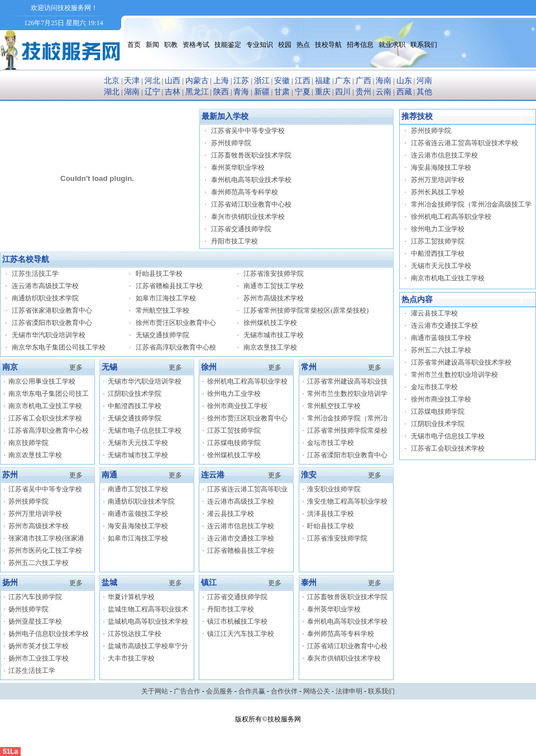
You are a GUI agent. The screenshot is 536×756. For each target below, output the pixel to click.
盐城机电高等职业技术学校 (148, 621)
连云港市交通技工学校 (241, 538)
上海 (221, 81)
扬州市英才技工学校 (39, 646)
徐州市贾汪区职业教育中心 (176, 323)
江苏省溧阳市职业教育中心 (52, 323)
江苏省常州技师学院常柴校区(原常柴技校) (306, 310)
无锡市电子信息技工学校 (145, 430)
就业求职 (392, 45)
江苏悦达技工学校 (135, 634)
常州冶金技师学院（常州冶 (347, 418)
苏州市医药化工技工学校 (45, 551)
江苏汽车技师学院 (35, 597)
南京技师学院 (28, 443)
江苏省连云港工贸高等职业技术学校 (465, 143)
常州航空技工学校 (162, 310)
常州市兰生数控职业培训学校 (454, 375)
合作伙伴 (284, 691)
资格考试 (196, 45)
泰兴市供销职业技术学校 (248, 217)
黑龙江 (197, 92)
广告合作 (187, 691)
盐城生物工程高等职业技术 (148, 609)
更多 (76, 367)
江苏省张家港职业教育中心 (52, 310)
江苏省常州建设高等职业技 (347, 381)
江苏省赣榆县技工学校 (169, 286)
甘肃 (282, 92)
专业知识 (260, 45)
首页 (134, 45)
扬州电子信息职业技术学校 (49, 634)
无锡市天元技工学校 (138, 443)
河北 (152, 81)
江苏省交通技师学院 (241, 229)
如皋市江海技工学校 (166, 298)
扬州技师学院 (28, 609)
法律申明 (349, 691)
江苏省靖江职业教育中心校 (251, 204)
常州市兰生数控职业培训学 (347, 394)
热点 (303, 45)
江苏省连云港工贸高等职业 (247, 489)
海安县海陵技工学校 (138, 526)
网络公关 (317, 691)
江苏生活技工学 (35, 274)
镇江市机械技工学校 (237, 621)
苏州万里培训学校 (35, 514)
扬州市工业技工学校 (39, 658)
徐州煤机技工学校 (270, 323)
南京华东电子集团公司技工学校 (59, 347)
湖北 (112, 92)
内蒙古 (197, 81)
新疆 (262, 92)
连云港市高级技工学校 (45, 286)
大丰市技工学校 (131, 658)
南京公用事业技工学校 (42, 381)
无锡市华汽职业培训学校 (49, 335)
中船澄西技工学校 (135, 406)
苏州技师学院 (231, 143)
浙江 (262, 81)
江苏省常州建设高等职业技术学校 (461, 362)
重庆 (323, 92)
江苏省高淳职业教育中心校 (176, 347)
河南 (424, 81)
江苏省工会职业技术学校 (45, 418)
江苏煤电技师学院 (234, 443)
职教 (171, 45)
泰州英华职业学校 (238, 168)
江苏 (241, 81)
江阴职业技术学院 (135, 394)
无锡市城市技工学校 (274, 335)
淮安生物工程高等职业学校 (347, 501)
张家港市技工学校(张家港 (46, 538)
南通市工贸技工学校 (274, 286)
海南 (384, 81)
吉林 (173, 92)
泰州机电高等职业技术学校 (251, 180)
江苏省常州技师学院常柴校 (347, 430)
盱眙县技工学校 (159, 274)
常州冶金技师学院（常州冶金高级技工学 (471, 204)
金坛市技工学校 (331, 443)
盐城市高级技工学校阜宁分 (148, 646)
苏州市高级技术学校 (274, 298)
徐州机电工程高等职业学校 (247, 381)
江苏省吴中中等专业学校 (248, 131)
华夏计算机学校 (131, 597)
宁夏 (303, 92)
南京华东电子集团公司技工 (49, 394)
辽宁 (152, 92)
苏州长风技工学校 (438, 192)
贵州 (363, 92)
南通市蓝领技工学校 (138, 514)
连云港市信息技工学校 (241, 526)
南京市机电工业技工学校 (45, 406)
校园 (285, 45)
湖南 (132, 92)
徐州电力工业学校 (234, 394)
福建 (323, 81)
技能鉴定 (228, 45)
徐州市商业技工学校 (237, 406)
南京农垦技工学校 (270, 347)
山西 (173, 81)
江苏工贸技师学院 (234, 430)
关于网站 (155, 691)
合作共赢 (252, 691)
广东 (343, 81)
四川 (343, 92)
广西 (363, 81)
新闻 (152, 45)
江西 (303, 81)
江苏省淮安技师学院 (274, 274)
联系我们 (424, 45)
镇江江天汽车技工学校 (241, 634)
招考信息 (360, 45)
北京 (112, 81)
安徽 (282, 81)
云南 (384, 92)
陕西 (221, 92)
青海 (241, 92)
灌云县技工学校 (231, 514)
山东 (404, 81)
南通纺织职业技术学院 (45, 298)
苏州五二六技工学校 (39, 563)
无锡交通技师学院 (162, 335)
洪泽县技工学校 (331, 514)
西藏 (404, 92)
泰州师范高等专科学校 (245, 192)
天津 (132, 81)
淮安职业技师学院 (334, 489)
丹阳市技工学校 (234, 241)
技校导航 (328, 45)
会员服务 (219, 691)
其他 (424, 92)
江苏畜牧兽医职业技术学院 (251, 155)
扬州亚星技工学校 (35, 621)
